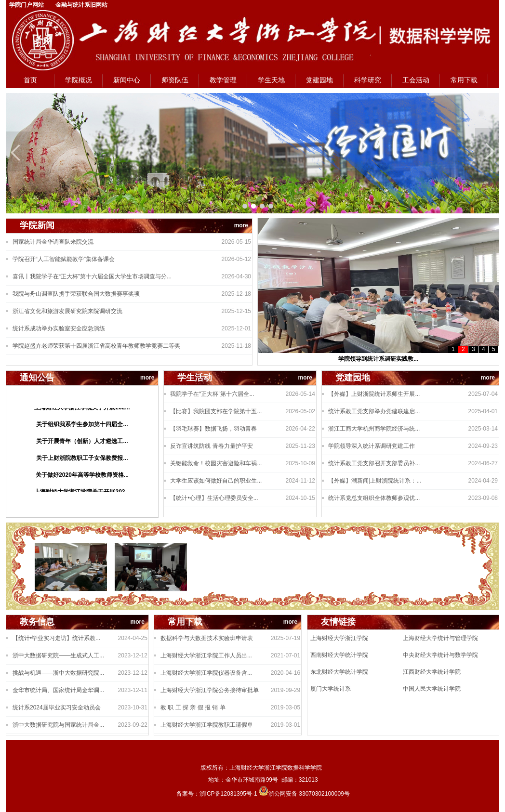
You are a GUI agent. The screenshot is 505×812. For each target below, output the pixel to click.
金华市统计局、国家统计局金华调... (58, 690)
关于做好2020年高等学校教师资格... (82, 476)
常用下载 (464, 80)
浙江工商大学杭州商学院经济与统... (374, 429)
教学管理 (223, 80)
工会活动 (416, 80)
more (241, 225)
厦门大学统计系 (331, 689)
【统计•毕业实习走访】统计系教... (56, 638)
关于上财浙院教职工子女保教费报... (82, 459)
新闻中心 (127, 80)
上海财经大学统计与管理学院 (440, 638)
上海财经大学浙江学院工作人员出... (206, 655)
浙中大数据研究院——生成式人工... (58, 655)
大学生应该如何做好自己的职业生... (216, 481)
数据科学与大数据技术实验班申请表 (207, 638)
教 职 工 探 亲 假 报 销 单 (193, 707)
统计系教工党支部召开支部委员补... (374, 463)
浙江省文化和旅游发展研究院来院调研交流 (67, 311)
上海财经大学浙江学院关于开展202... (82, 409)
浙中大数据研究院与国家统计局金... (58, 725)
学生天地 (271, 80)
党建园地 (319, 80)
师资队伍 (175, 80)
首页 (30, 80)
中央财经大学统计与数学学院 (440, 655)
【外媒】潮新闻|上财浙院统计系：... (375, 481)
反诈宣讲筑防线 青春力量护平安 (211, 446)
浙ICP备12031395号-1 (229, 794)
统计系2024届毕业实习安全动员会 (57, 707)
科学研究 (368, 80)
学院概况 (79, 80)
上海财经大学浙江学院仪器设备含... (206, 673)
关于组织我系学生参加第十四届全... (82, 426)
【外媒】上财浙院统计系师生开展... (374, 394)
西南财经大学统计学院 (339, 655)
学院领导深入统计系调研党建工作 (372, 446)
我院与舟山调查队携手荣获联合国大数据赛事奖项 (76, 294)
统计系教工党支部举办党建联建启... (374, 411)
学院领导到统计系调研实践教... (378, 359)
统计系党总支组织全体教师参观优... (374, 498)
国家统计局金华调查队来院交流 (53, 242)
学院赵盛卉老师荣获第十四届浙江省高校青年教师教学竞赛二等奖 (96, 346)
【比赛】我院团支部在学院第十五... (216, 411)
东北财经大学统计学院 (339, 672)
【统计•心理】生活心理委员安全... (214, 498)
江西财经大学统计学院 (432, 672)
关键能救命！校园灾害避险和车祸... (216, 463)
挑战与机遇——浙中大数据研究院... (58, 673)
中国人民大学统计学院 (432, 689)
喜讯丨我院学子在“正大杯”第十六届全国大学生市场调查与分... (92, 276)
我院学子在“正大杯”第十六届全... (212, 394)
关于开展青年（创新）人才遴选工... (82, 443)
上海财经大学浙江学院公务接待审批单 (210, 690)
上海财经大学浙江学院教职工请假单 (207, 725)
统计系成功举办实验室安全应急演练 (59, 328)
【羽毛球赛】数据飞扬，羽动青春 (213, 429)
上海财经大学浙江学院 (339, 638)
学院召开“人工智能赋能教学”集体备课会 (64, 259)
